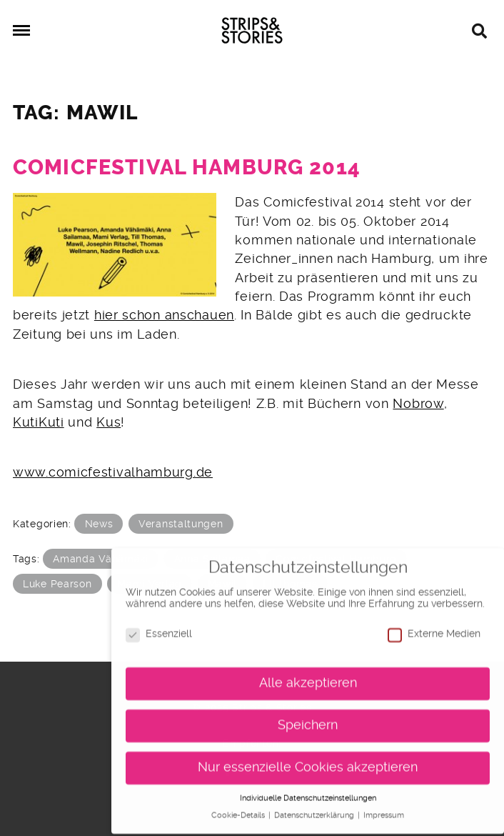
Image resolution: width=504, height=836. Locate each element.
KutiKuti (39, 422)
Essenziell (159, 628)
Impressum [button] (384, 810)
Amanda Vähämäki (101, 559)
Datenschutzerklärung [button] (315, 810)
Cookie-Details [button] (239, 810)
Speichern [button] (308, 719)
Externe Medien (434, 628)
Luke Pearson (57, 584)
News (99, 524)
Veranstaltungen (181, 524)
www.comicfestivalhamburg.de (113, 472)
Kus (109, 422)
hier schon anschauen (164, 315)
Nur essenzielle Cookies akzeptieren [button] (308, 761)
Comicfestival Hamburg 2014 (187, 168)
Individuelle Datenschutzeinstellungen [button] (308, 792)
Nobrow (418, 404)
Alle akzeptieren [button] (308, 677)
